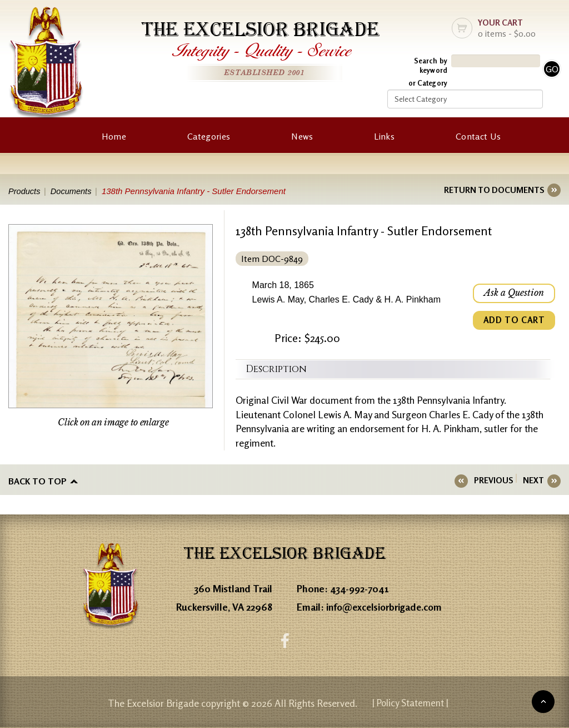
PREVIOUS (497, 480)
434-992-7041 (360, 588)
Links (384, 136)
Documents (73, 191)
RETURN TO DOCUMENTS (494, 190)
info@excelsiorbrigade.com (387, 607)
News (302, 136)
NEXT (533, 480)
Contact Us (478, 136)
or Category (428, 83)
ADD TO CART (513, 321)
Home (114, 136)
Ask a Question (513, 294)
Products (25, 191)
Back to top (38, 481)
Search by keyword (431, 65)
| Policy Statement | (411, 703)
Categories (209, 136)
